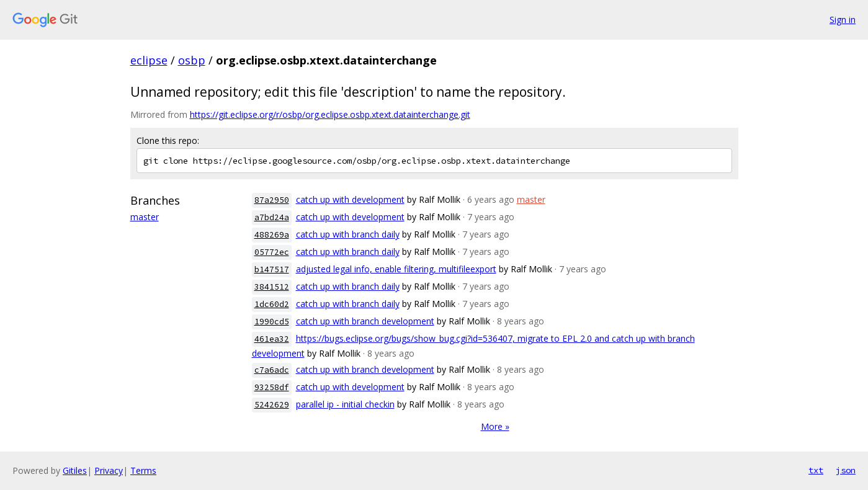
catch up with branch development (365, 321)
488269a (272, 235)
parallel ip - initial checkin (345, 404)
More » (495, 426)
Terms (143, 470)
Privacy (109, 470)
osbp (192, 60)
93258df (272, 387)
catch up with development (350, 199)
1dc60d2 (272, 304)
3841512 (272, 287)
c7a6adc (272, 370)
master (145, 217)
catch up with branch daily (348, 234)
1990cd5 (272, 322)
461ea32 (272, 339)
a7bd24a (272, 217)
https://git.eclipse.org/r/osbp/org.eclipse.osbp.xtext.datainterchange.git (330, 114)
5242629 (272, 405)
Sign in (843, 20)
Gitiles (75, 470)
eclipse (149, 60)
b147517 (272, 269)
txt (816, 470)
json (846, 470)
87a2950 (272, 200)
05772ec (272, 252)
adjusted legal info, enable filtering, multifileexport (396, 269)
